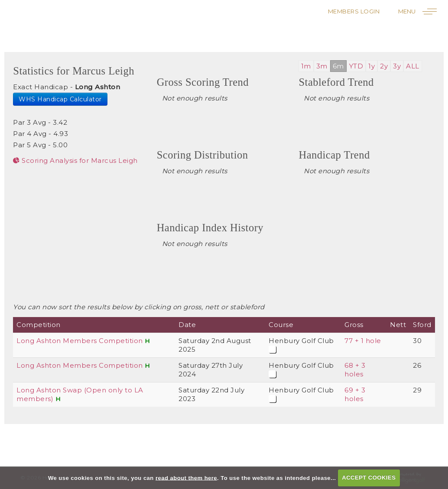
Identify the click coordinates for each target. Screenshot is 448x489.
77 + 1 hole (363, 341)
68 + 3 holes (355, 370)
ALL (413, 66)
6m (338, 66)
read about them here (186, 478)
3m (322, 66)
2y (384, 66)
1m (306, 66)
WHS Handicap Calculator (60, 99)
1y (372, 66)
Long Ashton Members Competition (80, 341)
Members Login (354, 11)
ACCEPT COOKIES (369, 478)
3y (397, 66)
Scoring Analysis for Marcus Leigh (75, 160)
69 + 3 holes (355, 394)
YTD (356, 66)
